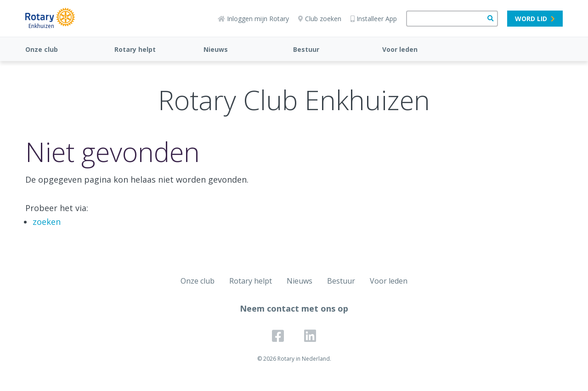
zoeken (47, 222)
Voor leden (400, 49)
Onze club (42, 49)
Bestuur (306, 49)
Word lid (535, 19)
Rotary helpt (135, 49)
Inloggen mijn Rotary (253, 19)
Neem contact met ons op (294, 308)
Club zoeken (320, 19)
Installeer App (374, 19)
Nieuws (216, 49)
